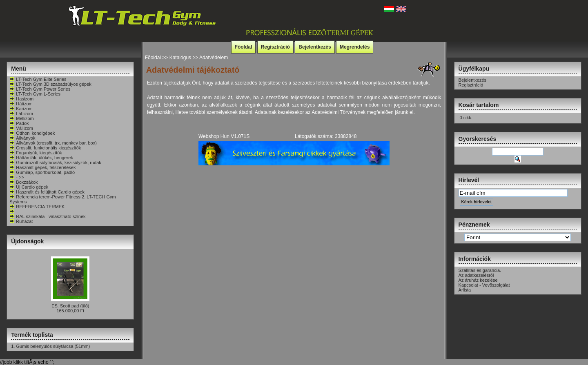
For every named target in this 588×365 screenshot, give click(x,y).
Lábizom (21, 114)
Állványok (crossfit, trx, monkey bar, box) (53, 143)
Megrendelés (355, 47)
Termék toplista (32, 335)
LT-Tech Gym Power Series (40, 89)
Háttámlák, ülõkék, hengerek (41, 158)
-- (14, 211)
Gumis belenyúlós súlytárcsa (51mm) (53, 346)
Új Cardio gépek (29, 187)
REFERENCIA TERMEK (37, 207)
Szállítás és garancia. (480, 270)
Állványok (22, 138)
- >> (17, 177)
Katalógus (180, 58)
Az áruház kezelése (478, 280)
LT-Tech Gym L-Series (35, 94)
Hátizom (21, 104)
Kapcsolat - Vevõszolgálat (484, 285)
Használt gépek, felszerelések (42, 167)
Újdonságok (27, 241)
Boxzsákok (23, 182)
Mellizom (21, 118)
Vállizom (21, 128)
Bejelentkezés (315, 47)
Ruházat (21, 221)
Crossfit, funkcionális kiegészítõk (45, 148)
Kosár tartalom (479, 105)
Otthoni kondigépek (32, 133)
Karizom (21, 109)
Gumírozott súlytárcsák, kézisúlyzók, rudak (55, 162)
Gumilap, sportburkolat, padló (42, 172)
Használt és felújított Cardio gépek (47, 192)
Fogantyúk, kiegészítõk (36, 153)
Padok (19, 123)
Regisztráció (275, 47)
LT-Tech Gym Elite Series (38, 79)
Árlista (465, 290)
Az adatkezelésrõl (476, 275)
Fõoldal (244, 47)
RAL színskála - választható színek (47, 216)
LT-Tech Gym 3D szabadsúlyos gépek (50, 84)
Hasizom (21, 99)
